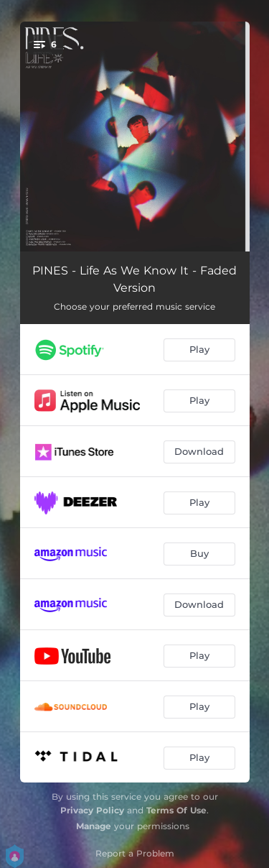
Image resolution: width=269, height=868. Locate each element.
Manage (94, 826)
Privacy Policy (92, 810)
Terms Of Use (176, 810)
